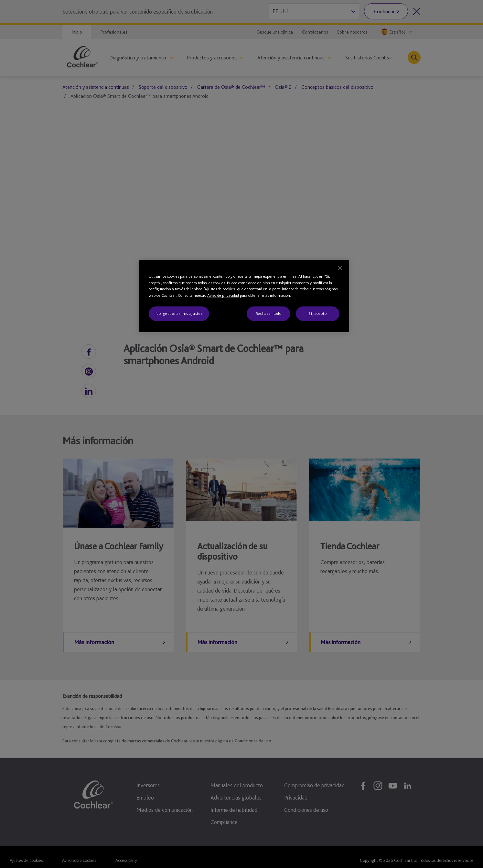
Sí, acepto (318, 313)
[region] (244, 296)
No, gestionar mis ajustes (179, 313)
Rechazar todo (268, 313)
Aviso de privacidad (223, 295)
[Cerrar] (340, 268)
